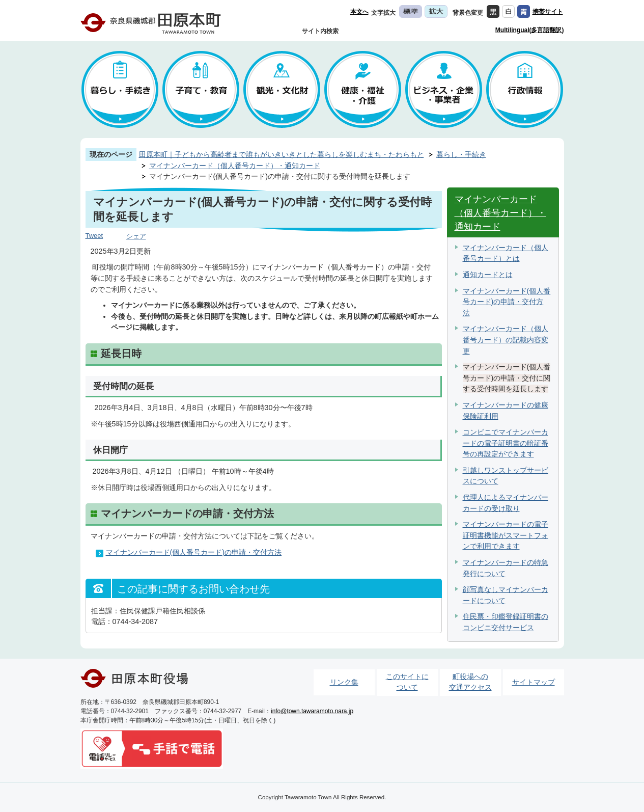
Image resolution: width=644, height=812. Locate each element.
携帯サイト (548, 12)
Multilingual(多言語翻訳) (530, 30)
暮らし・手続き (461, 154)
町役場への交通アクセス (470, 682)
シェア (136, 236)
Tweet (94, 236)
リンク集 (344, 682)
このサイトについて (407, 682)
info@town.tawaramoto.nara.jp (312, 711)
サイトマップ (534, 682)
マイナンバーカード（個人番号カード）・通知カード (235, 166)
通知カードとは (488, 275)
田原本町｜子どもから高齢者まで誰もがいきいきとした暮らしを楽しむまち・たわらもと (282, 154)
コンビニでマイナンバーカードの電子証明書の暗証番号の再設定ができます (506, 443)
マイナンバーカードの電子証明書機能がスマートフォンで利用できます (506, 535)
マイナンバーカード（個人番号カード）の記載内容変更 (506, 340)
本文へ (359, 12)
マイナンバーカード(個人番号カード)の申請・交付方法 (194, 552)
